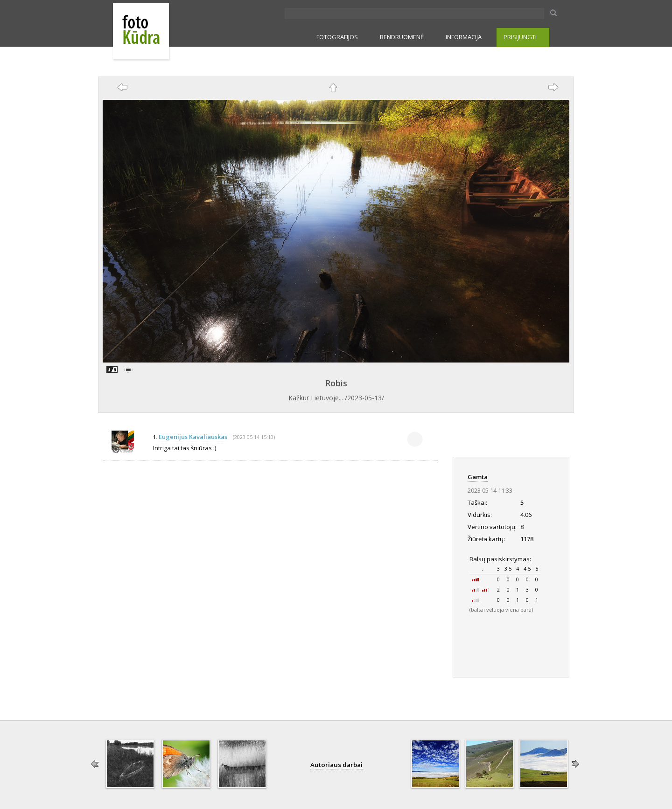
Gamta (478, 477)
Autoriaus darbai (336, 765)
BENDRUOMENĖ (402, 37)
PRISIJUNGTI (520, 37)
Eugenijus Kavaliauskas (193, 437)
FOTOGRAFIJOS (337, 37)
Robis (336, 383)
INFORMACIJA (464, 37)
